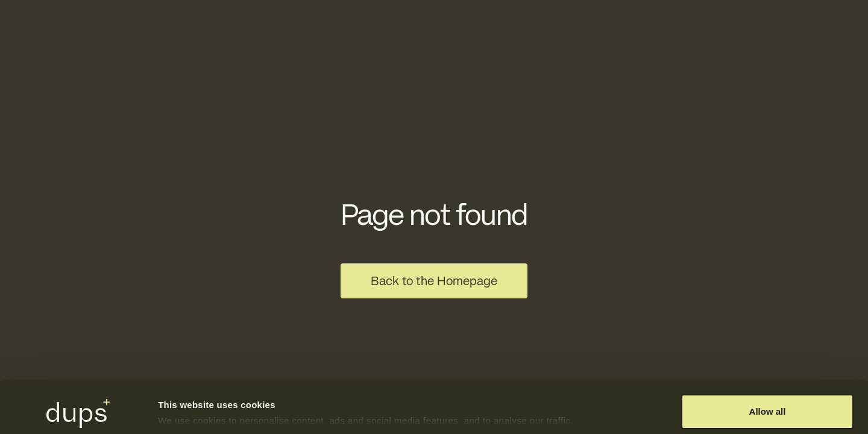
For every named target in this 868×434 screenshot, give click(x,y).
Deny (768, 402)
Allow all (768, 363)
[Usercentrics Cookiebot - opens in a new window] (78, 410)
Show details (186, 400)
